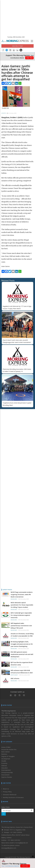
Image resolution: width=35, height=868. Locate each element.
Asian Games (6, 266)
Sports (4, 113)
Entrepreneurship (7, 772)
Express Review (7, 777)
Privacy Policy (7, 792)
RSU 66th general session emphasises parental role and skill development (22, 654)
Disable (4, 761)
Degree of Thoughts (8, 756)
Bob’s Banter (6, 752)
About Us (6, 789)
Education (5, 768)
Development (6, 759)
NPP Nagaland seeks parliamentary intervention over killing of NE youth (21, 626)
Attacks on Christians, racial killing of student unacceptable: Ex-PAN (22, 635)
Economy (4, 763)
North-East (14, 675)
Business (4, 754)
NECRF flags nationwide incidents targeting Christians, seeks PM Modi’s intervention (22, 595)
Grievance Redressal (10, 795)
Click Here (29, 58)
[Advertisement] (17, 17)
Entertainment (6, 770)
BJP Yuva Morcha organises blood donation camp (22, 664)
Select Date (6, 807)
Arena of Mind (6, 747)
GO (4, 814)
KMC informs (15, 678)
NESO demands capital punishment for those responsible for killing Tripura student (22, 605)
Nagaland (14, 599)
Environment (5, 775)
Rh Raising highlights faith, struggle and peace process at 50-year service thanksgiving (22, 644)
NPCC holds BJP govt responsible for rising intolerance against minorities (21, 615)
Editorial (4, 766)
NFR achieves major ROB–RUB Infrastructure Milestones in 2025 (22, 672)
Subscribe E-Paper (17, 46)
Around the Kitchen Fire (9, 749)
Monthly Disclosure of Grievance (13, 797)
